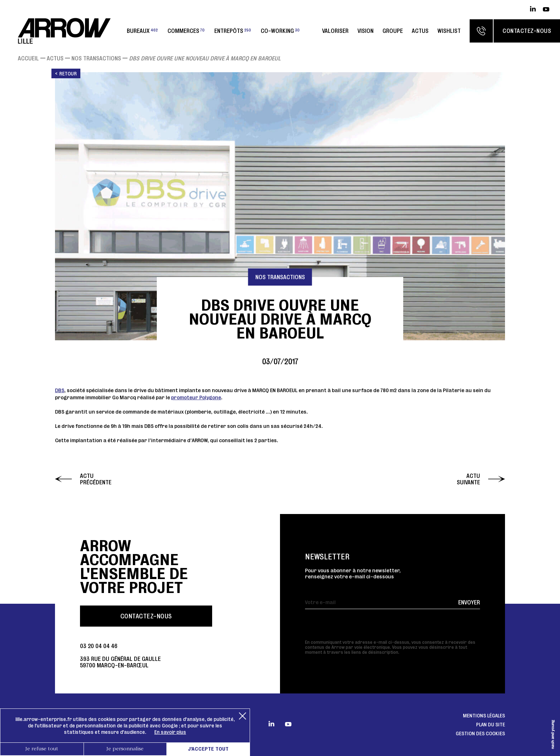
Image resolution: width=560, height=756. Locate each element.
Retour (68, 74)
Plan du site (491, 725)
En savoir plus (170, 732)
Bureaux (142, 31)
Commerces (186, 31)
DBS (60, 390)
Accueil (28, 58)
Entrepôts (233, 31)
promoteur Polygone (196, 397)
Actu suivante (468, 479)
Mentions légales (484, 716)
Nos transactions (96, 58)
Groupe (393, 31)
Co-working (280, 31)
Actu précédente (96, 479)
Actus (420, 31)
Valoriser (335, 31)
